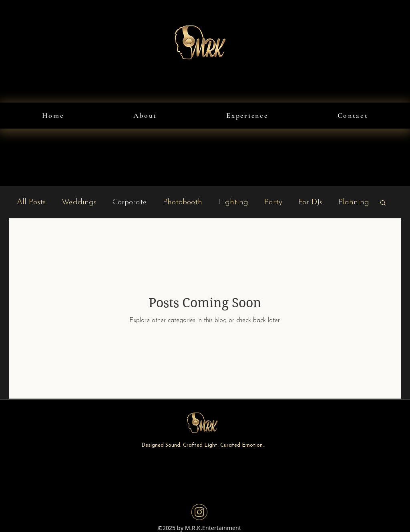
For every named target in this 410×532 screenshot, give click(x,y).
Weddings (79, 202)
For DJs (310, 202)
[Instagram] (199, 512)
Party (273, 202)
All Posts (31, 202)
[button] (383, 203)
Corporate (130, 202)
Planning (354, 202)
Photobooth (183, 202)
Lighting (233, 202)
